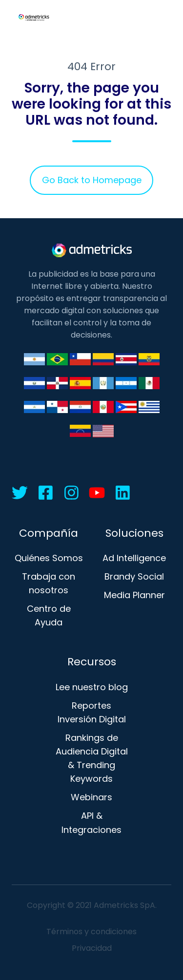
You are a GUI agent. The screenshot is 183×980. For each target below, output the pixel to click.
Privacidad (92, 948)
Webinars (91, 797)
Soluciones (134, 533)
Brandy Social (134, 576)
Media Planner (134, 595)
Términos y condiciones (91, 932)
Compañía (49, 533)
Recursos (92, 662)
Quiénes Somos (49, 558)
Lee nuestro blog (92, 687)
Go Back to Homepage (92, 180)
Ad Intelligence (134, 558)
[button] (166, 18)
